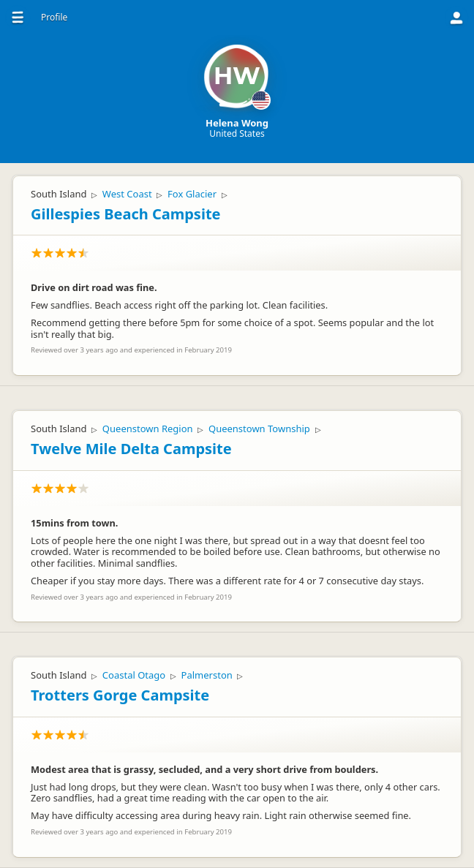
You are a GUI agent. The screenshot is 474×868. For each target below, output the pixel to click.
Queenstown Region (148, 429)
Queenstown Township (259, 429)
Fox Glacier (192, 194)
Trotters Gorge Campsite (120, 695)
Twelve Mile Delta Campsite (131, 449)
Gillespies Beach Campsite (126, 214)
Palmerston (207, 675)
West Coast (127, 194)
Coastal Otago (134, 675)
